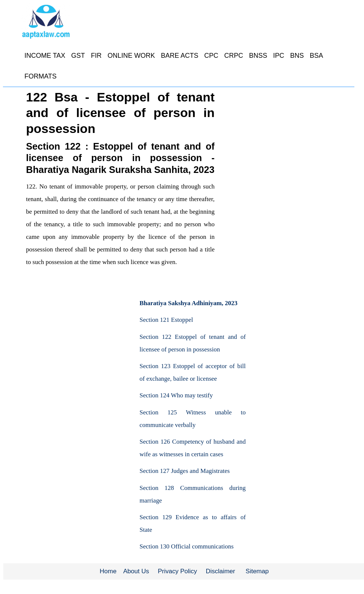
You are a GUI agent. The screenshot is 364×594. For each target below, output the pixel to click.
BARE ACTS (179, 56)
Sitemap (257, 571)
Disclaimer (221, 571)
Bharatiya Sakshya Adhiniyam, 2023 (189, 303)
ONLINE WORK (131, 56)
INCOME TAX (45, 56)
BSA (317, 56)
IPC (278, 56)
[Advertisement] (66, 342)
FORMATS (41, 76)
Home (108, 571)
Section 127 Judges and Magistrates (185, 471)
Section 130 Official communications (187, 546)
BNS (297, 56)
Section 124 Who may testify (176, 395)
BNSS (258, 56)
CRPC (233, 56)
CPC (211, 56)
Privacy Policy (177, 571)
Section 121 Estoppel (166, 320)
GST (78, 56)
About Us (136, 571)
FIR (96, 56)
